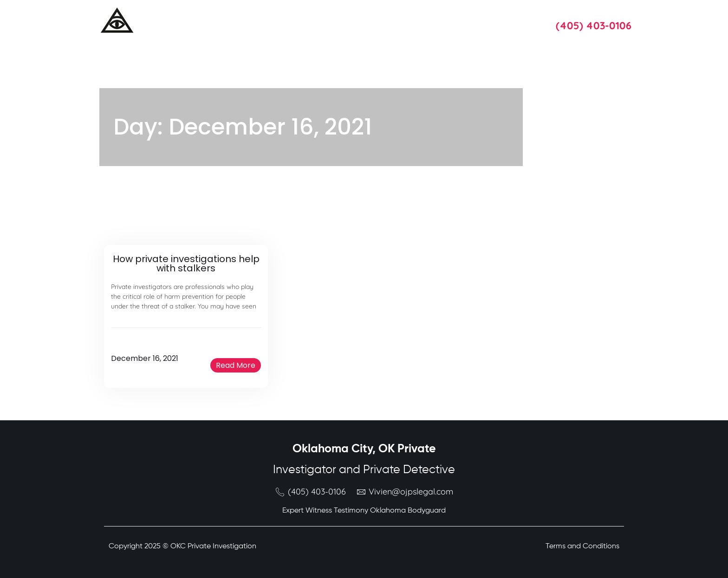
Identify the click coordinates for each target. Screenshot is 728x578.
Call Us (568, 13)
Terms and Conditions (582, 546)
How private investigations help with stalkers (186, 263)
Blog (426, 21)
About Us (293, 21)
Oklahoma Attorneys (363, 21)
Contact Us (471, 21)
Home (203, 21)
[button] (236, 365)
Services (245, 21)
